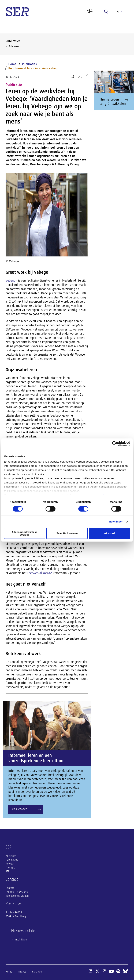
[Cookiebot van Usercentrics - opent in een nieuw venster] (115, 444)
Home (12, 64)
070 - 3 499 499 (19, 892)
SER (8, 871)
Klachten (37, 972)
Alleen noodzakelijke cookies (25, 533)
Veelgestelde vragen (17, 896)
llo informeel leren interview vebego (34, 68)
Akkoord (109, 533)
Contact (10, 888)
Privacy (22, 972)
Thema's (10, 868)
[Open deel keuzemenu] (86, 76)
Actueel (10, 864)
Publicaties (13, 41)
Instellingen (116, 522)
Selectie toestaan (67, 533)
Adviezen (15, 46)
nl (120, 12)
